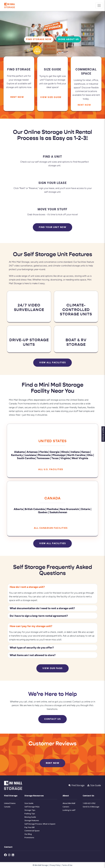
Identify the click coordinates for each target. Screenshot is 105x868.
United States (53, 441)
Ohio (90, 455)
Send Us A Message (91, 807)
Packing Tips (30, 813)
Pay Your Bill (29, 827)
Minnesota (44, 455)
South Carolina (26, 458)
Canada (52, 498)
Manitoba (52, 509)
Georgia (54, 452)
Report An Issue (103, 434)
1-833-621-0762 (89, 803)
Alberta (18, 509)
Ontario (85, 509)
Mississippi (59, 455)
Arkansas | (33, 452)
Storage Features (32, 820)
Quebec (43, 512)
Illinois (65, 452)
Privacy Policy (55, 865)
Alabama (19, 452)
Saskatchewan (58, 512)
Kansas (86, 452)
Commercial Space (32, 831)
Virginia (65, 458)
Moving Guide (30, 817)
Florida (44, 452)
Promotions (29, 838)
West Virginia (80, 458)
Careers (66, 807)
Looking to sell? (69, 810)
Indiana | (76, 452)
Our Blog (28, 834)
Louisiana (30, 455)
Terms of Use (67, 865)
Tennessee (43, 458)
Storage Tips (30, 810)
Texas (55, 458)
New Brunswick (69, 509)
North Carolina (76, 455)
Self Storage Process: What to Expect (40, 824)
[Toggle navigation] (99, 6)
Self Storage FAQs (32, 807)
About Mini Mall (69, 803)
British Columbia (35, 509)
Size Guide (29, 803)
